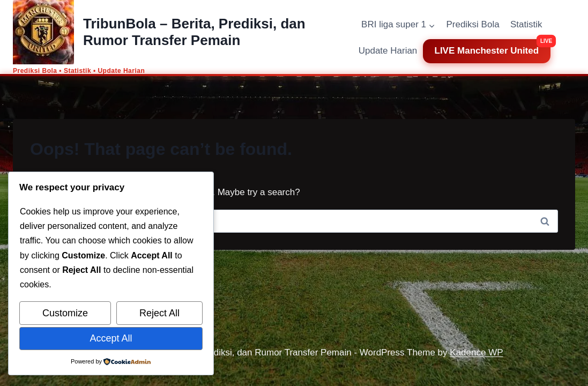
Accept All (111, 338)
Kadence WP (476, 352)
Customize (65, 313)
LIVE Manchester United (487, 51)
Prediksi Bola (472, 24)
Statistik (526, 24)
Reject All (159, 313)
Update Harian (388, 51)
